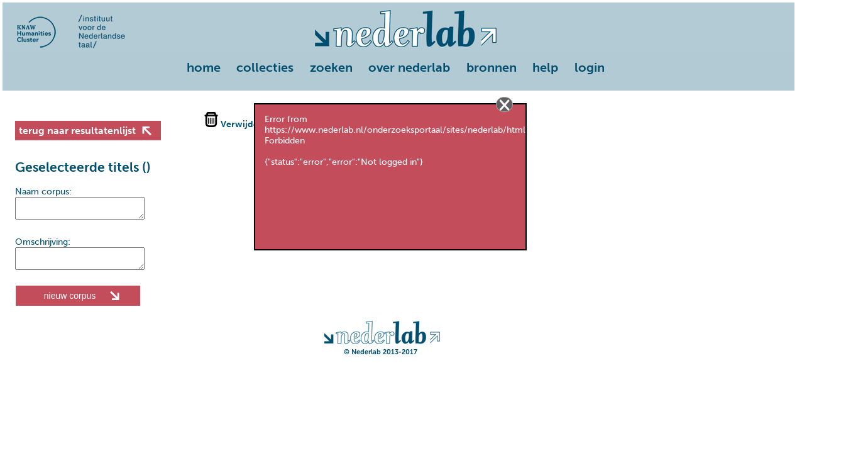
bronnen (492, 67)
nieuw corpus (70, 303)
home (204, 67)
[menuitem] (207, 69)
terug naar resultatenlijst (77, 131)
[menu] (398, 69)
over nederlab (409, 67)
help (545, 67)
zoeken (331, 67)
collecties (265, 67)
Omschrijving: (43, 246)
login (590, 67)
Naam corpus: (43, 192)
